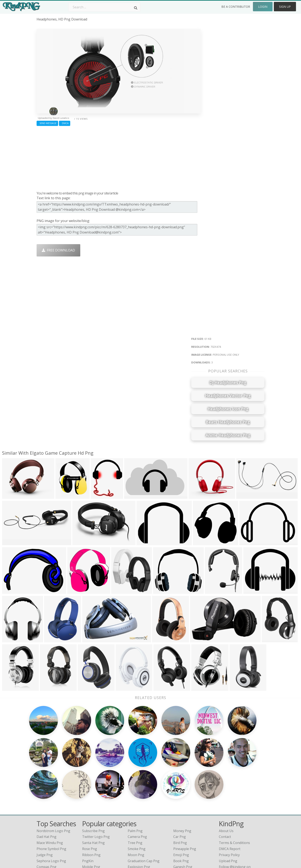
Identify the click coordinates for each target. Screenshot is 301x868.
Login (263, 7)
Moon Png (136, 807)
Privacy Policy (229, 807)
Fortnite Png (138, 825)
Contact (225, 788)
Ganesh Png (183, 819)
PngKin (88, 812)
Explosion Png (139, 819)
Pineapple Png (185, 801)
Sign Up (285, 7)
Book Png (181, 812)
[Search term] (104, 7)
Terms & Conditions (234, 794)
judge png (45, 807)
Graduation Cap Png (144, 812)
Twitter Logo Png (96, 788)
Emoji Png (181, 807)
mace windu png (50, 794)
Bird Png (180, 794)
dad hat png (47, 788)
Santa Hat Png (93, 794)
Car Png (180, 788)
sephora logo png (51, 812)
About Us (226, 782)
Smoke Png (137, 801)
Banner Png (183, 825)
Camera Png (137, 788)
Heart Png (90, 825)
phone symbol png (51, 801)
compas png (47, 819)
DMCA (65, 123)
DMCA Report (230, 801)
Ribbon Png (91, 807)
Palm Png (135, 782)
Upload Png (228, 812)
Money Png (182, 782)
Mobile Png (91, 819)
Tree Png (135, 794)
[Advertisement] (119, 157)
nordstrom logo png (53, 782)
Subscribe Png (93, 782)
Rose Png (90, 801)
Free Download (58, 250)
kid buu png (46, 825)
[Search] (136, 8)
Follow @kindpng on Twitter (241, 831)
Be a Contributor (236, 7)
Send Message (47, 123)
